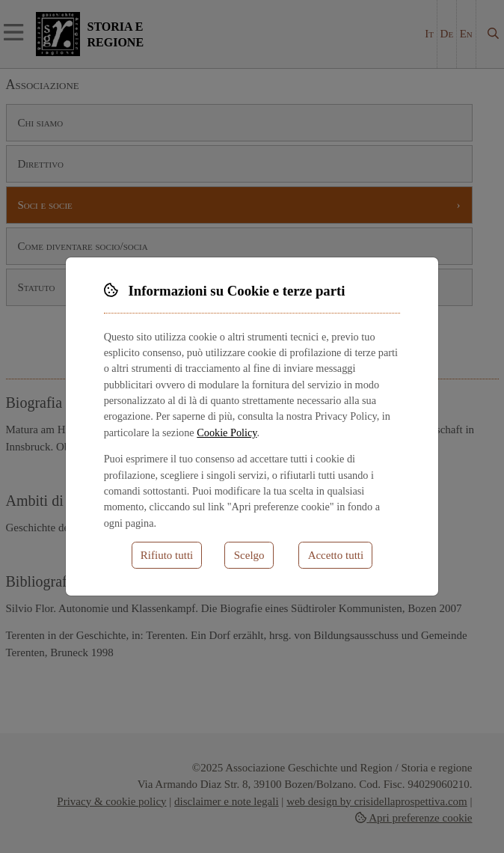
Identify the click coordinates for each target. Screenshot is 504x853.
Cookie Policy (227, 432)
